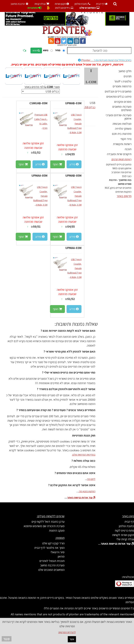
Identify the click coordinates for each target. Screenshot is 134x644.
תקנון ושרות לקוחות (123, 535)
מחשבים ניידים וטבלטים (118, 91)
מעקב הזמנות (57, 530)
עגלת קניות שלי (125, 539)
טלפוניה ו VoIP (123, 81)
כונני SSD (127, 176)
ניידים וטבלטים (64, 8)
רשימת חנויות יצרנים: (121, 159)
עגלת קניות (42, 4)
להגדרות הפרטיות (67, 632)
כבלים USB (90, 107)
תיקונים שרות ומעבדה (119, 154)
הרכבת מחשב (20, 4)
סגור (7, 639)
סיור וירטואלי (58, 552)
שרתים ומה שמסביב (121, 172)
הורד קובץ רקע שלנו (53, 543)
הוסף (57, 164)
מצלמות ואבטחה (122, 124)
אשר (72, 639)
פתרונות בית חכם (122, 134)
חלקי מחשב (125, 71)
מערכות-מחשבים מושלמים (122, 108)
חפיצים (127, 76)
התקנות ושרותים (123, 192)
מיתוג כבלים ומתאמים (119, 96)
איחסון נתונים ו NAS (122, 168)
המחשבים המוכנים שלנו (51, 570)
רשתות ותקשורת (122, 144)
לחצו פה (91, 479)
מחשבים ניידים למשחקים (119, 164)
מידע (74, 164)
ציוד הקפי (126, 139)
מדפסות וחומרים (122, 86)
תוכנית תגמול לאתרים (52, 561)
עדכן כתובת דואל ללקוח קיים (48, 522)
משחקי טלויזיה (123, 129)
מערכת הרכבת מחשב (52, 565)
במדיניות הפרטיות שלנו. (84, 455)
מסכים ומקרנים (123, 102)
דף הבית (102, 4)
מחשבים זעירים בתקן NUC (118, 188)
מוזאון (61, 556)
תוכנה (128, 149)
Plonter (105, 60)
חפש (36, 51)
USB (92, 103)
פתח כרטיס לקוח (125, 530)
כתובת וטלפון (82, 4)
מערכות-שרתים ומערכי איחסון (119, 117)
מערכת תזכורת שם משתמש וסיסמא (44, 526)
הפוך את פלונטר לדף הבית (49, 548)
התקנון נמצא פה (87, 491)
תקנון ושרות (62, 4)
